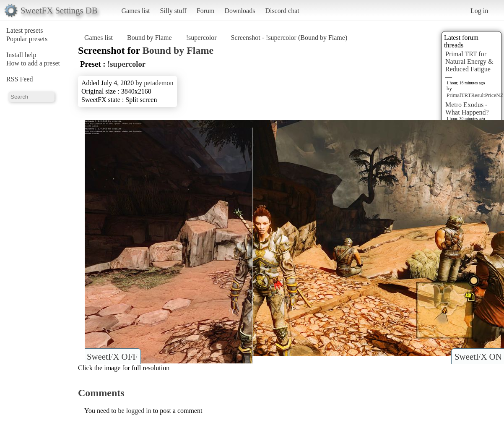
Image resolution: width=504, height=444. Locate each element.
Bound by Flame (149, 38)
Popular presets (27, 39)
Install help (21, 55)
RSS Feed (20, 79)
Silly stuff (173, 11)
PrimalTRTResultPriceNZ (475, 95)
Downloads (240, 11)
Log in (479, 11)
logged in (139, 411)
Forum (206, 11)
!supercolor (201, 38)
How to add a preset (33, 63)
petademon (158, 83)
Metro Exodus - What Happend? (467, 108)
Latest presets (25, 30)
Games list (136, 11)
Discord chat (282, 11)
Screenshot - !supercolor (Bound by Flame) (289, 38)
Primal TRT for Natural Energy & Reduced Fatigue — (469, 65)
